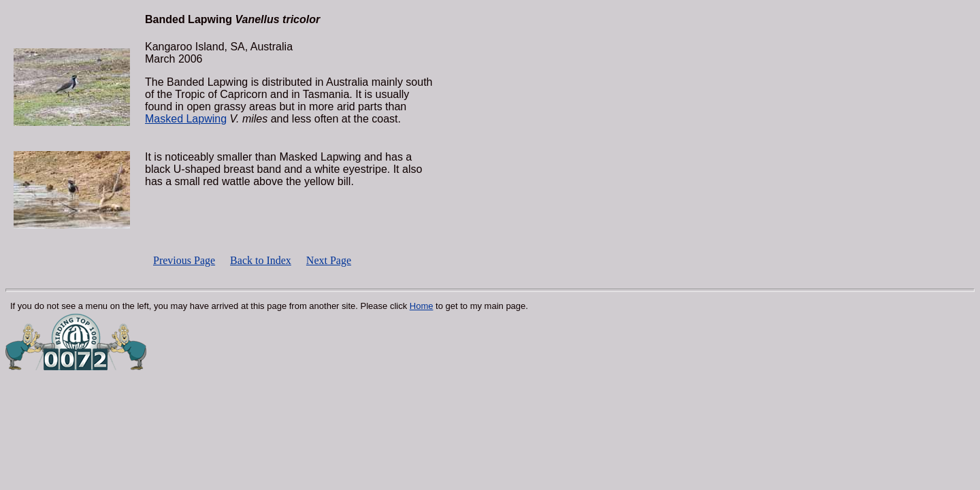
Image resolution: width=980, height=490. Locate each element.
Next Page (329, 260)
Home (422, 306)
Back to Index (261, 260)
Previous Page (184, 260)
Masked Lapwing (186, 119)
